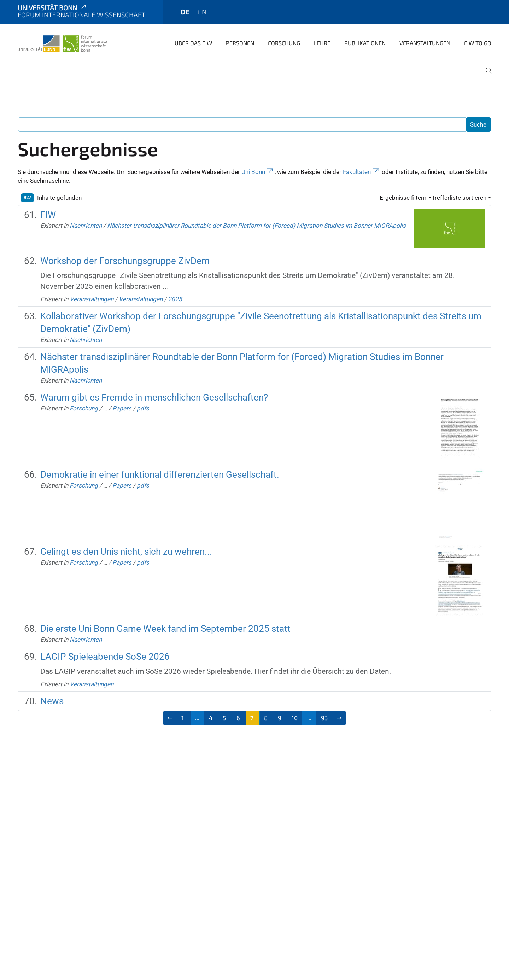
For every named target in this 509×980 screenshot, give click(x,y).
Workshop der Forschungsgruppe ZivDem (125, 261)
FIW (48, 215)
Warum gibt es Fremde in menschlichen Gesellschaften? (154, 397)
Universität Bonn (53, 8)
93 (324, 718)
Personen (240, 43)
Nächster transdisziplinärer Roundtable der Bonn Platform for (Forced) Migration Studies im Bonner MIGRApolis (256, 226)
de (185, 12)
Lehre (322, 43)
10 (295, 718)
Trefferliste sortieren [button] (459, 198)
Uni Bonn (258, 172)
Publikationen (365, 43)
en (202, 12)
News (52, 701)
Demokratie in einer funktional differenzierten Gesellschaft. (160, 474)
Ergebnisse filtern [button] (403, 198)
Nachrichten (86, 226)
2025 (175, 299)
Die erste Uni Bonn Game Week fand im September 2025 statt (165, 629)
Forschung (284, 43)
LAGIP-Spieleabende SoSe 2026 (105, 657)
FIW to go (478, 43)
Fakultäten (362, 172)
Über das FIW (193, 43)
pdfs (143, 408)
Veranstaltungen (425, 43)
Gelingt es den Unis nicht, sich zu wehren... (126, 552)
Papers (122, 408)
